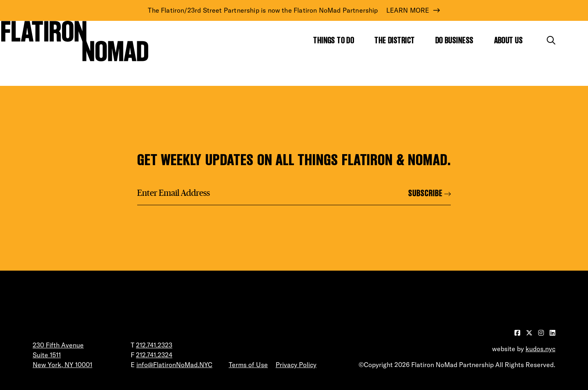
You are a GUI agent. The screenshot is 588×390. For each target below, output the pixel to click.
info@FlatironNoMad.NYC (174, 365)
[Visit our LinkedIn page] (552, 333)
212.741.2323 (154, 345)
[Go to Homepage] (75, 41)
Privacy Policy (296, 365)
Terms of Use (248, 365)
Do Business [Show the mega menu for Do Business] (454, 40)
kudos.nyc (540, 349)
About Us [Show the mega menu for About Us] (509, 40)
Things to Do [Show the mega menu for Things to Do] (334, 40)
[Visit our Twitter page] (530, 333)
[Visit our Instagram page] (542, 333)
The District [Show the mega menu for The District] (394, 40)
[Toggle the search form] (551, 40)
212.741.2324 (154, 355)
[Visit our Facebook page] (518, 333)
